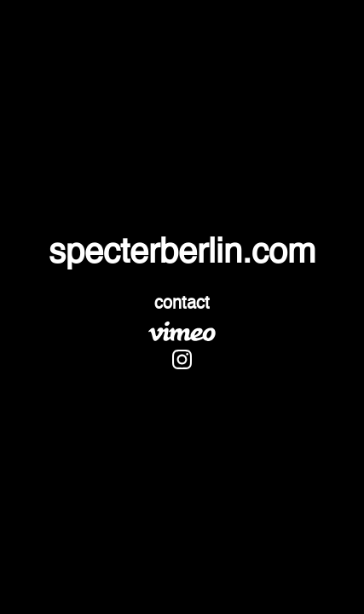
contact (182, 304)
